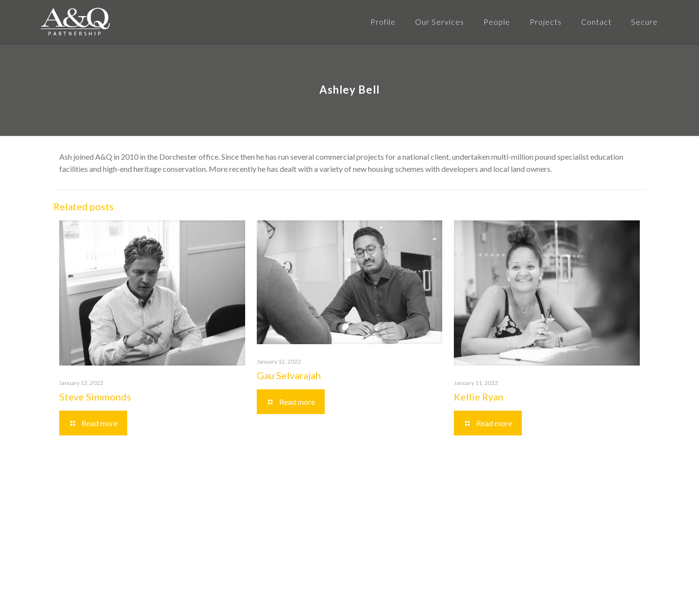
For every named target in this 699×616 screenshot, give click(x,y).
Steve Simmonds (95, 397)
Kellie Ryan (479, 397)
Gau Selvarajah (289, 375)
